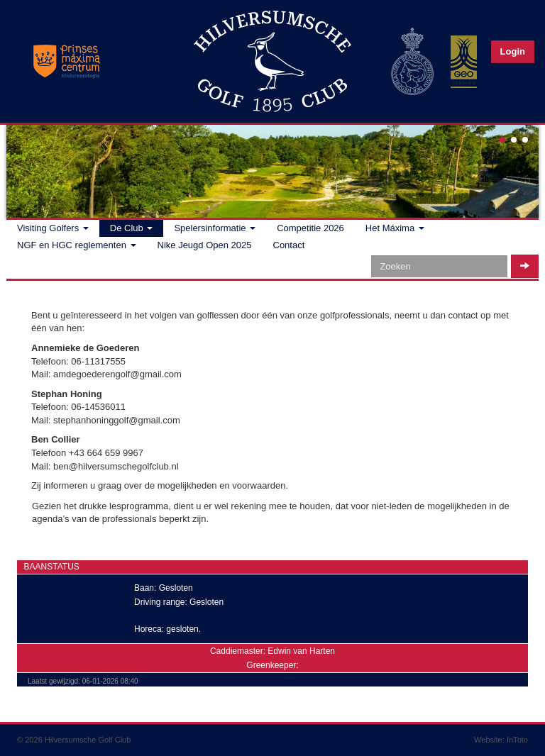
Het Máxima (395, 228)
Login (513, 51)
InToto (517, 740)
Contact (289, 245)
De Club (132, 228)
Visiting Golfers (53, 228)
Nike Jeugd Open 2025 (205, 245)
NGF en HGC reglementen (77, 245)
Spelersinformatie (215, 228)
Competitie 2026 (310, 228)
